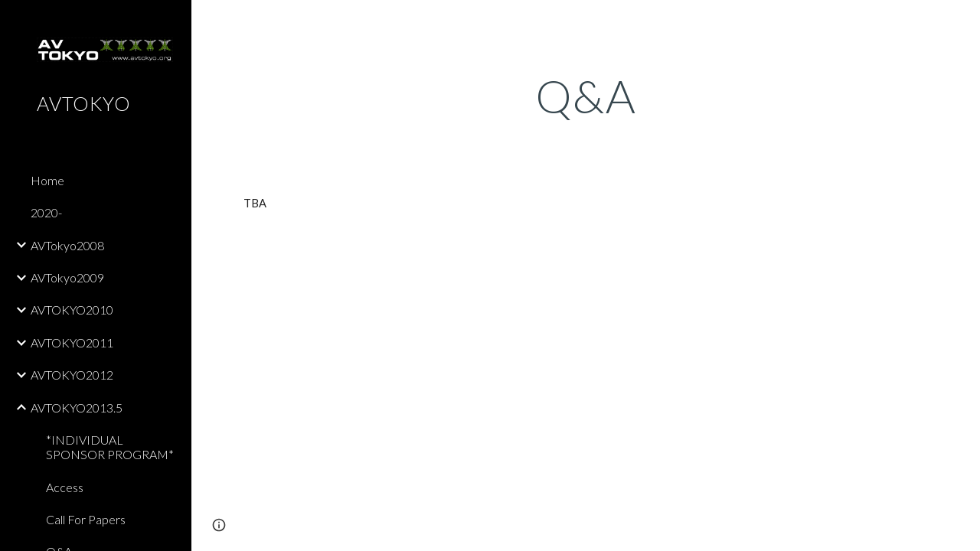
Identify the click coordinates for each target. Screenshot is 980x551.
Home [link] (47, 180)
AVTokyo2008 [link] (67, 245)
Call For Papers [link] (86, 519)
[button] (962, 21)
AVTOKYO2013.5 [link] (77, 408)
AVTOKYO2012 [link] (72, 375)
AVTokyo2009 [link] (67, 277)
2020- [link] (46, 212)
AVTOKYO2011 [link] (72, 342)
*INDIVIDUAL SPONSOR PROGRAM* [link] (110, 447)
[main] (586, 96)
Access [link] (65, 487)
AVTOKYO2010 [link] (72, 310)
